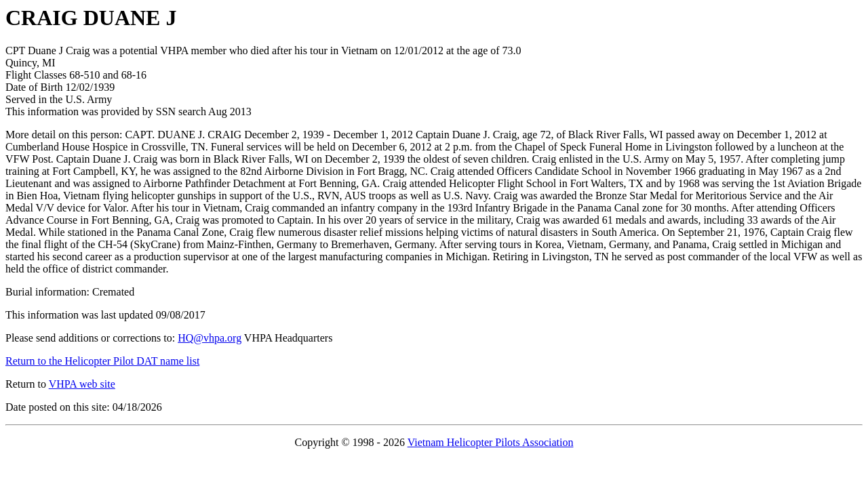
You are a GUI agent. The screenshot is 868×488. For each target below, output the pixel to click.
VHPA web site (82, 384)
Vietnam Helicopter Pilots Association (491, 442)
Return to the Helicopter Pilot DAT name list (102, 361)
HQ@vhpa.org (210, 338)
